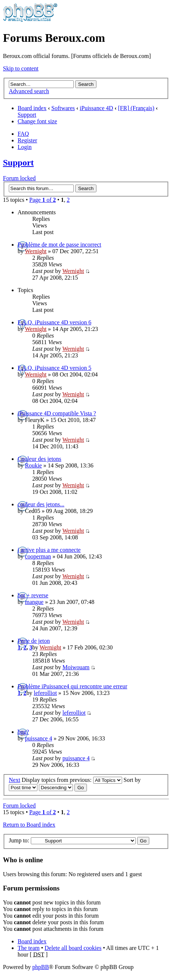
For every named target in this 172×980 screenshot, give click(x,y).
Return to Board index (29, 825)
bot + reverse (33, 595)
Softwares (63, 108)
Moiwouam (76, 667)
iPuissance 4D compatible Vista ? (57, 413)
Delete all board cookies (73, 948)
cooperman (38, 556)
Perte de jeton (34, 641)
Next (14, 780)
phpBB (41, 967)
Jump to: (19, 840)
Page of (43, 200)
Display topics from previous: (72, 780)
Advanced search (29, 91)
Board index (32, 108)
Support (27, 115)
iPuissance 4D (96, 108)
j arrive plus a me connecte (49, 550)
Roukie (33, 465)
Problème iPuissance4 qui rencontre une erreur (72, 686)
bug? (23, 732)
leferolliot (45, 693)
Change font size (37, 121)
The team (29, 948)
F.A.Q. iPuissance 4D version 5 (54, 368)
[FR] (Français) (136, 108)
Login (25, 147)
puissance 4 (39, 738)
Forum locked (19, 178)
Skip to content (21, 68)
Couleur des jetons (39, 459)
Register (27, 140)
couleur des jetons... (41, 504)
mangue (34, 602)
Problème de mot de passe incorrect (59, 245)
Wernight (36, 251)
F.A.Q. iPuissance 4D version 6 (54, 322)
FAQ (23, 134)
